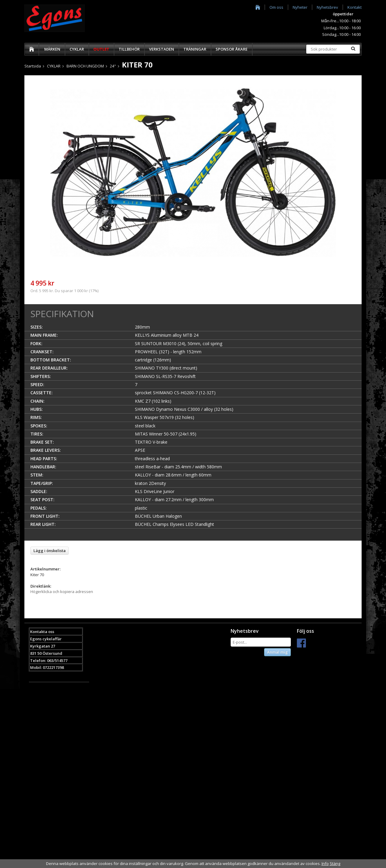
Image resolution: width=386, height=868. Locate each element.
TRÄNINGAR (195, 49)
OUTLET (101, 49)
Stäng (335, 863)
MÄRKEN (52, 49)
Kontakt (355, 7)
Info (325, 863)
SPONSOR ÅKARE (232, 49)
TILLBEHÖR (129, 49)
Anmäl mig (277, 652)
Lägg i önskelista (50, 551)
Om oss (276, 7)
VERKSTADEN (162, 49)
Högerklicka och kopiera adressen (62, 592)
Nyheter (300, 7)
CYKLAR (77, 49)
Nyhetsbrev (327, 7)
